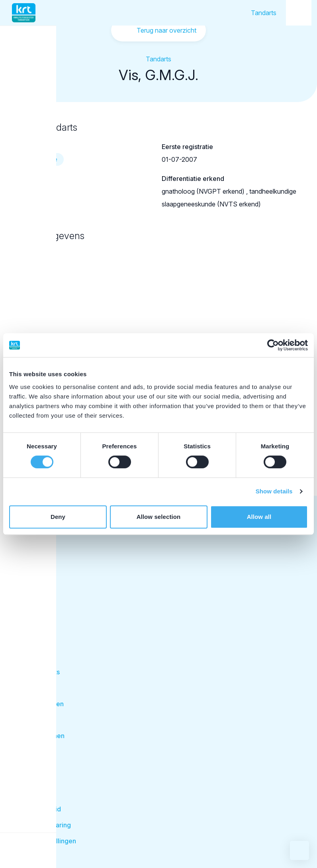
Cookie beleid (40, 809)
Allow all (259, 517)
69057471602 (33, 191)
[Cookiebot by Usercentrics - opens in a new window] (273, 345)
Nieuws (29, 793)
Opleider (33, 593)
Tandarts (264, 13)
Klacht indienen (41, 736)
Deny (58, 517)
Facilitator (35, 628)
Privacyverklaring (45, 825)
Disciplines (35, 688)
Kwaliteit (31, 720)
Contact (30, 777)
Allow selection (159, 517)
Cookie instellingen (47, 841)
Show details (274, 491)
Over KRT (33, 761)
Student (32, 575)
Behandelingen (41, 704)
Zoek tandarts (39, 672)
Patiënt (30, 610)
